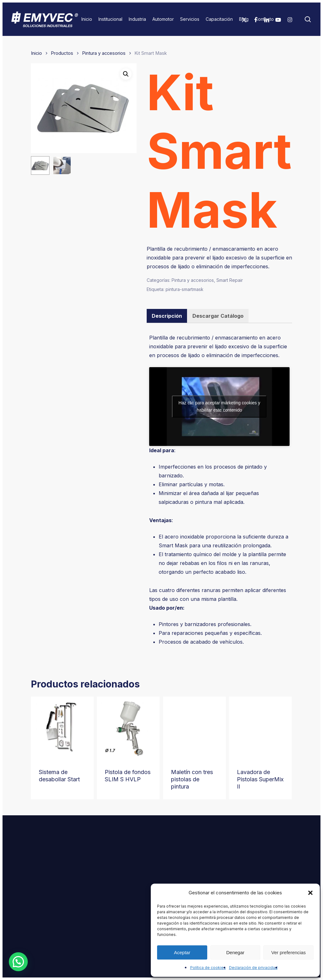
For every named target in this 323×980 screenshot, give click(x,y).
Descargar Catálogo (218, 316)
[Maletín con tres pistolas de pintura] (194, 728)
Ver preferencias (288, 952)
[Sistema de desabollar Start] (62, 728)
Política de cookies (208, 968)
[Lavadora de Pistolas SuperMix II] (260, 728)
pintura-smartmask (185, 289)
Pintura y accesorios (104, 53)
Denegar (235, 952)
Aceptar (182, 952)
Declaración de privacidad (253, 968)
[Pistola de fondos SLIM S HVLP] (128, 728)
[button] (310, 893)
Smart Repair (230, 280)
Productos (62, 53)
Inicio (36, 53)
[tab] (167, 316)
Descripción (167, 316)
